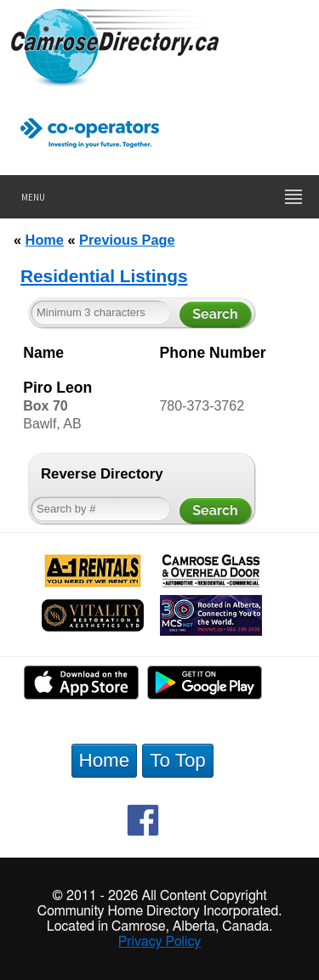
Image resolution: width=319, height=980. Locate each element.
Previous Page (127, 240)
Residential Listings (104, 276)
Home (45, 240)
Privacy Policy (160, 942)
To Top (178, 760)
